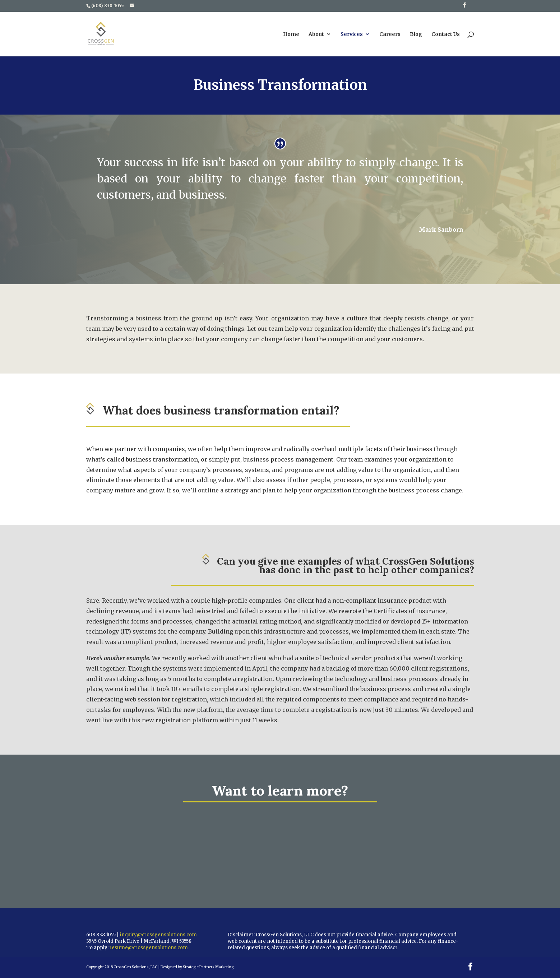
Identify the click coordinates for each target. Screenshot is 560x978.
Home (291, 34)
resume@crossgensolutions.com (149, 948)
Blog (416, 34)
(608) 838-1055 (108, 6)
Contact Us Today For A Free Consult (294, 844)
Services (352, 34)
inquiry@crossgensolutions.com (158, 935)
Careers (390, 34)
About (316, 34)
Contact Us (446, 34)
